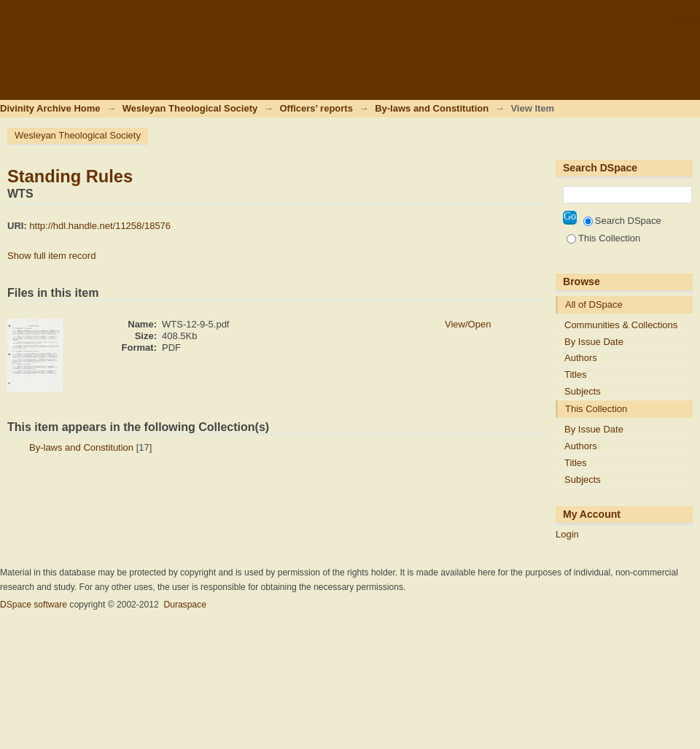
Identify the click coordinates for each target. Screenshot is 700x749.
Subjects (583, 391)
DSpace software (34, 605)
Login (688, 18)
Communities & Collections (621, 325)
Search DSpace (622, 221)
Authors (581, 358)
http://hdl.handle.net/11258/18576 (100, 226)
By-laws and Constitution (432, 108)
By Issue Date (594, 342)
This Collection (603, 238)
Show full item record (51, 256)
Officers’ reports (316, 108)
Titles (576, 374)
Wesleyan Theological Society (190, 108)
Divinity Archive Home (50, 108)
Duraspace (184, 605)
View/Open (468, 324)
